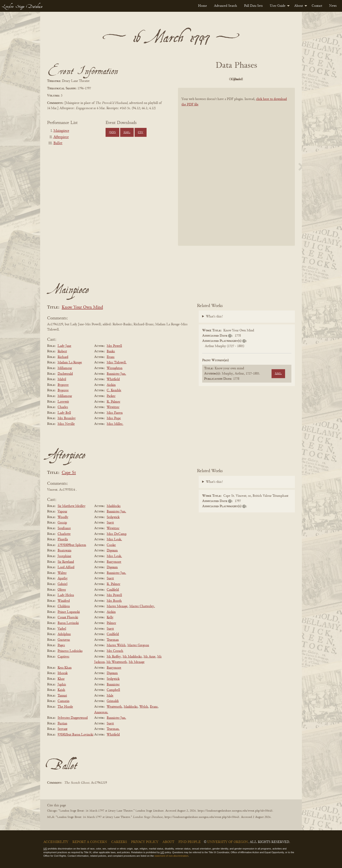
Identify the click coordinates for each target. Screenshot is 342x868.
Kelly (110, 617)
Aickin (111, 385)
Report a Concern (90, 842)
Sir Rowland (66, 562)
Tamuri (62, 696)
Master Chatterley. (142, 606)
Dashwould (65, 374)
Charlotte (64, 534)
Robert (62, 351)
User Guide (278, 6)
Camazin (63, 701)
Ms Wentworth (117, 662)
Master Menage (117, 606)
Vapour (62, 512)
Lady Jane (64, 346)
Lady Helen (66, 595)
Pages (61, 645)
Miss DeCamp (117, 534)
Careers (119, 842)
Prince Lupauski (69, 612)
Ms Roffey (114, 657)
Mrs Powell (114, 346)
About (299, 6)
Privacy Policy (145, 842)
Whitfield (113, 379)
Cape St (69, 473)
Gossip (62, 523)
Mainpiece (61, 131)
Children (64, 606)
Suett (110, 523)
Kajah (61, 690)
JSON (112, 132)
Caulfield (113, 590)
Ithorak (63, 673)
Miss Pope (114, 418)
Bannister (113, 685)
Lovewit (63, 402)
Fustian (62, 724)
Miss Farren (115, 413)
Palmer (111, 623)
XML (127, 132)
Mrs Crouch (115, 651)
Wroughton (115, 368)
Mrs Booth (114, 601)
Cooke (111, 545)
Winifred (64, 601)
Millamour (65, 368)
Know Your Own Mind (82, 308)
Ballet (58, 143)
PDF (199, 79)
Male (110, 696)
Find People (190, 842)
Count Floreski (68, 617)
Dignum (112, 551)
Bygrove (63, 385)
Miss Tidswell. (117, 363)
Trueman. (113, 729)
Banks (111, 351)
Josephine (64, 556)
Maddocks (114, 506)
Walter (62, 573)
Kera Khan (65, 668)
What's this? (214, 317)
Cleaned (247, 79)
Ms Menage (137, 662)
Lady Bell (64, 413)
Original (223, 79)
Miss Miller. (115, 424)
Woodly (63, 517)
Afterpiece (61, 137)
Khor (61, 679)
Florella (63, 539)
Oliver (62, 590)
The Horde (65, 707)
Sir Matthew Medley (72, 506)
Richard (63, 357)
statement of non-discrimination (171, 856)
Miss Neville (66, 424)
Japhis (62, 685)
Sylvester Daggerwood (73, 718)
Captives (63, 657)
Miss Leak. (114, 539)
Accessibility (56, 842)
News (333, 6)
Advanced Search (226, 6)
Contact (317, 6)
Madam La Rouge (70, 363)
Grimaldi (113, 701)
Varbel (62, 629)
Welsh (144, 707)
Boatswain (64, 551)
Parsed (271, 79)
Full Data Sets (253, 6)
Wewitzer (113, 407)
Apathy (63, 578)
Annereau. (101, 712)
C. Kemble (114, 390)
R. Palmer (113, 402)
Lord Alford (66, 567)
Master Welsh (116, 645)
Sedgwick (113, 517)
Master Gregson (138, 645)
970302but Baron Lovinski (75, 735)
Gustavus (64, 640)
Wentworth (114, 707)
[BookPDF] (236, 172)
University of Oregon (228, 842)
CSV (141, 132)
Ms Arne (150, 657)
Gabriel (62, 584)
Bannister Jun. (116, 374)
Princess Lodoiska (70, 651)
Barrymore (114, 562)
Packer (111, 396)
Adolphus (64, 634)
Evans (111, 357)
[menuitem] (203, 6)
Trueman (113, 640)
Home (203, 6)
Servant (62, 729)
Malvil (62, 379)
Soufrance (64, 528)
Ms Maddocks (132, 657)
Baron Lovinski (68, 623)
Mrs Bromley (67, 418)
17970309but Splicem (72, 545)
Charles (63, 407)
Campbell (113, 690)
